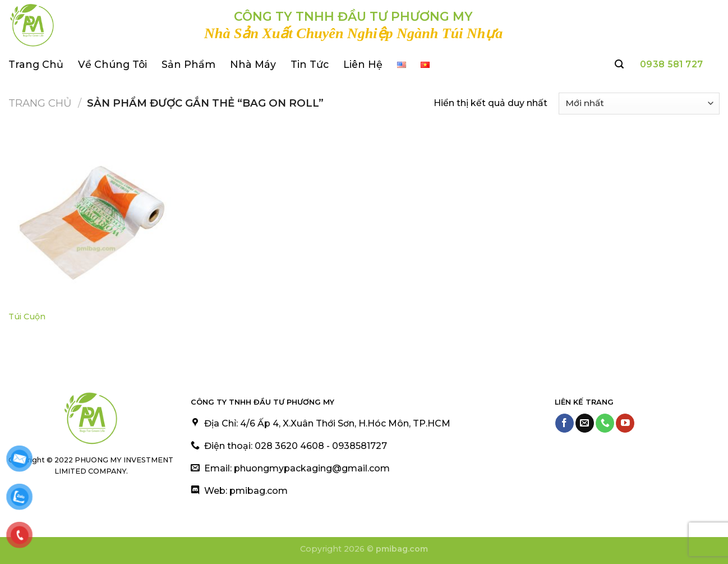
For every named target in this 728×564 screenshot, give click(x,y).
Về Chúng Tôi (112, 64)
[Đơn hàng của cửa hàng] (639, 104)
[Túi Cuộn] (93, 219)
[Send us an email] (585, 423)
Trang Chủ (36, 64)
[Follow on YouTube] (625, 423)
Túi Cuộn (27, 317)
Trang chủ (40, 103)
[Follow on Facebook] (565, 423)
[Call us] (605, 423)
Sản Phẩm (188, 64)
